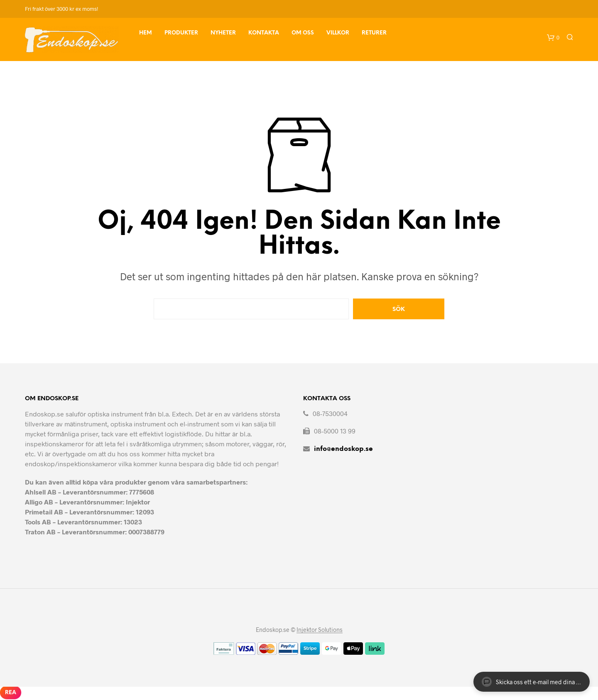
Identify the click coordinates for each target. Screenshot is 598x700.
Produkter (181, 33)
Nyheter (223, 33)
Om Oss (303, 33)
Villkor (338, 33)
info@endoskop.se (343, 449)
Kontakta (264, 33)
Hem (146, 33)
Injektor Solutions (320, 630)
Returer (374, 33)
